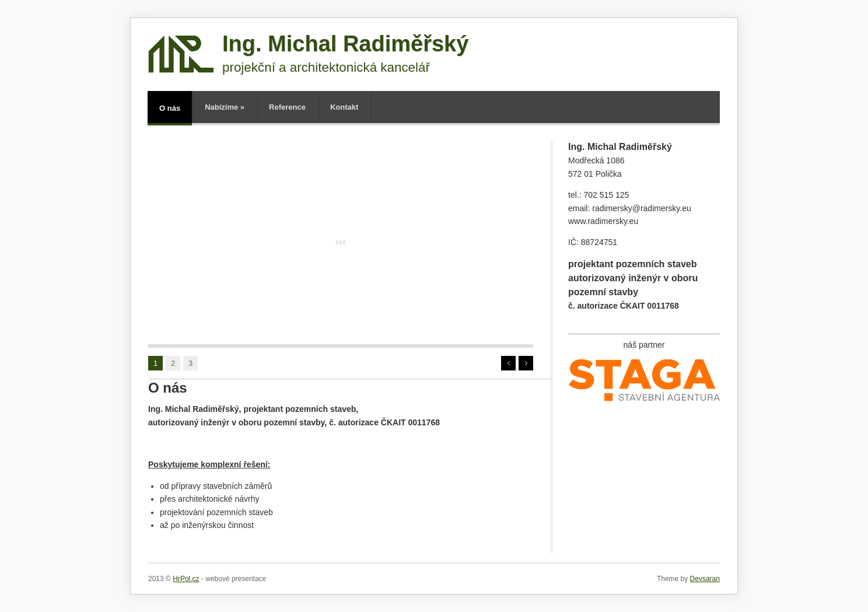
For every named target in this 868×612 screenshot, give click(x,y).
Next (526, 363)
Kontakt (344, 107)
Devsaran (705, 579)
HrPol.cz (186, 579)
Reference (287, 107)
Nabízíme (225, 107)
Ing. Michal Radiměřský (345, 44)
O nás (170, 108)
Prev (508, 363)
